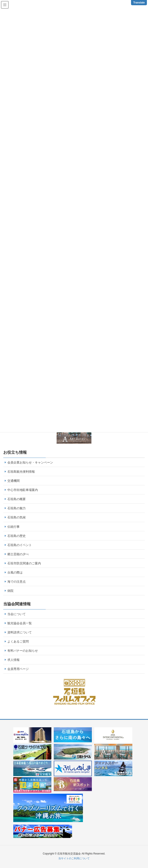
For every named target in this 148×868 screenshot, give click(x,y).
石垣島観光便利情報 (21, 472)
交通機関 (13, 481)
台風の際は (15, 572)
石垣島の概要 (17, 499)
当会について (17, 614)
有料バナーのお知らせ (23, 651)
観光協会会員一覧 (20, 623)
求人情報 (13, 660)
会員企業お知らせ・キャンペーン (30, 462)
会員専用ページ (18, 669)
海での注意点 (17, 582)
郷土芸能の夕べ (18, 554)
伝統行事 (13, 527)
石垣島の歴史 (17, 536)
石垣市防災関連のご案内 (24, 563)
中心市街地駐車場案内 (23, 490)
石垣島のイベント (20, 545)
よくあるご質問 (18, 641)
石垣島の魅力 (17, 508)
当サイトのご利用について (74, 858)
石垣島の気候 (17, 517)
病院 (10, 591)
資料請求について (20, 632)
